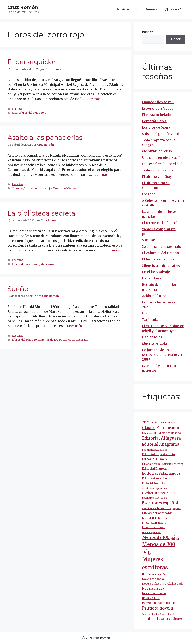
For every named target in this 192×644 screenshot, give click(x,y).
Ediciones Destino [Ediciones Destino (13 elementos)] (169, 433)
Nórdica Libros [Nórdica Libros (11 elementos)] (151, 598)
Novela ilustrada (77, 340)
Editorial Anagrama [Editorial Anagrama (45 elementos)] (161, 444)
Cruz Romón (23, 7)
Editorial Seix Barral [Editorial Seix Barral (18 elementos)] (157, 478)
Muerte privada (154, 344)
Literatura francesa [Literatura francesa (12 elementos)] (154, 523)
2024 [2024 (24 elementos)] (146, 422)
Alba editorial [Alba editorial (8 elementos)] (168, 423)
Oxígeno (149, 194)
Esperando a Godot (157, 108)
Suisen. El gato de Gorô (160, 134)
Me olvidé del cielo (157, 151)
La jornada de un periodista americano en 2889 (162, 355)
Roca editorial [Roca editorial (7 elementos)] (167, 614)
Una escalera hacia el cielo (163, 164)
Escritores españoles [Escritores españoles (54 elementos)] (162, 503)
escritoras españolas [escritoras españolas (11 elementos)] (154, 488)
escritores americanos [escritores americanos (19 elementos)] (158, 493)
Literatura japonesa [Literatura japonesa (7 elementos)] (152, 532)
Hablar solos (152, 337)
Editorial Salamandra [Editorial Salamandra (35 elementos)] (161, 473)
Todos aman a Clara (158, 170)
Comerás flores (154, 121)
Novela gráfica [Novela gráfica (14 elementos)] (151, 584)
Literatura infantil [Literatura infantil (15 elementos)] (154, 527)
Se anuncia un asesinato (162, 247)
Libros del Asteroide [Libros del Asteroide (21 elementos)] (157, 513)
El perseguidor (32, 62)
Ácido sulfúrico (154, 296)
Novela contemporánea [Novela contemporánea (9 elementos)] (155, 574)
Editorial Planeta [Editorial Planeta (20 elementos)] (154, 468)
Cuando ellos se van (158, 102)
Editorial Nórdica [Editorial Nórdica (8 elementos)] (151, 464)
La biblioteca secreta (41, 213)
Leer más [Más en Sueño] (74, 326)
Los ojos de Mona (156, 127)
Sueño (18, 289)
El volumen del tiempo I (161, 253)
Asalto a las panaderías (45, 137)
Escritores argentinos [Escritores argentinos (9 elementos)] (154, 498)
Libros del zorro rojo (32, 113)
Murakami (48, 264)
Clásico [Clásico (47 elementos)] (149, 428)
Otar (145, 313)
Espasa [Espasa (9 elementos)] (177, 508)
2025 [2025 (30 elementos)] (155, 422)
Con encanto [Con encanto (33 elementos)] (168, 428)
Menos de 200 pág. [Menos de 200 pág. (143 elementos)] (159, 548)
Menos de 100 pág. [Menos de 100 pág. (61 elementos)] (160, 537)
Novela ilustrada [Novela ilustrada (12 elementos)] (173, 584)
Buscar (147, 32)
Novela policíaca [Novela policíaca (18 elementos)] (154, 593)
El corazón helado (156, 115)
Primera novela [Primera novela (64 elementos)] (157, 608)
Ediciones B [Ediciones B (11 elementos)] (149, 433)
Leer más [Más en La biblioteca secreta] (111, 250)
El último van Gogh (158, 177)
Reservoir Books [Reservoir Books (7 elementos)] (150, 614)
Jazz (15, 113)
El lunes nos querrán (159, 259)
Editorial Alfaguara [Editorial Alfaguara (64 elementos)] (161, 438)
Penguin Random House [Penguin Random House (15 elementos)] (158, 603)
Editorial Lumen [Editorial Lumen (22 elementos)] (154, 459)
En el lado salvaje (156, 272)
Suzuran (149, 240)
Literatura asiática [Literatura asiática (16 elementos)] (155, 518)
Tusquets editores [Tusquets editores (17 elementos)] (169, 619)
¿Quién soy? (173, 9)
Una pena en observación (162, 158)
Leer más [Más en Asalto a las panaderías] (100, 175)
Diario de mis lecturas (122, 9)
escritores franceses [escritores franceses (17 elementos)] (156, 508)
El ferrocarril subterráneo (163, 223)
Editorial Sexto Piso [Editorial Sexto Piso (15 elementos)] (155, 483)
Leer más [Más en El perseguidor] (93, 99)
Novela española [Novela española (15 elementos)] (153, 579)
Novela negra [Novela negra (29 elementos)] (153, 588)
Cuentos (17, 188)
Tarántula (150, 320)
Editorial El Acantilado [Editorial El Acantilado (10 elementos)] (155, 450)
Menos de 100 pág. (65, 188)
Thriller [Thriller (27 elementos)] (148, 619)
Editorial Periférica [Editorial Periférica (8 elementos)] (173, 464)
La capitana (151, 278)
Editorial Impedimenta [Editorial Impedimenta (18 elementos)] (158, 454)
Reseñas (151, 9)
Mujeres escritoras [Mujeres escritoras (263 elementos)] (155, 563)
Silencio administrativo (161, 266)
